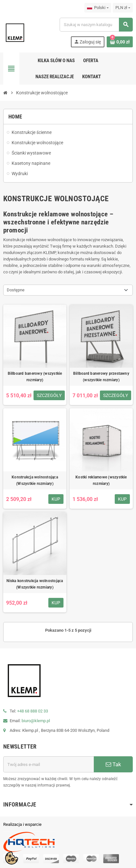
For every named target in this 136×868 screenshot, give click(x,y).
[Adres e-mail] (49, 764)
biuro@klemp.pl (36, 721)
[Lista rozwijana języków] (98, 8)
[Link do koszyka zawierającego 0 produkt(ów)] (120, 42)
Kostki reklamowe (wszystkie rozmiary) (101, 480)
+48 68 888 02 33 (33, 711)
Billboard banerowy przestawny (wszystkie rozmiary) (101, 377)
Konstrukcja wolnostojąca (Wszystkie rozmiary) (35, 480)
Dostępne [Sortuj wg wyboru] (16, 290)
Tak (113, 764)
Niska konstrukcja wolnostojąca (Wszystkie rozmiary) (35, 584)
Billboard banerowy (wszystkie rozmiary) (35, 377)
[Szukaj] (96, 25)
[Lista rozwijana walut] (123, 8)
